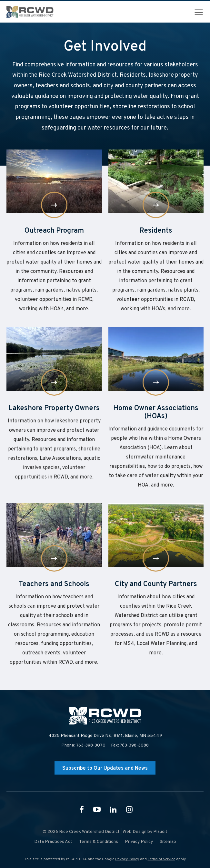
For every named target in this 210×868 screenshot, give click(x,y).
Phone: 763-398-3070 (83, 745)
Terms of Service (161, 859)
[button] (199, 12)
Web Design (135, 832)
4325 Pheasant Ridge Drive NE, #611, (105, 736)
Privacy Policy (127, 859)
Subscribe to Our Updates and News (105, 768)
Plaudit (160, 832)
